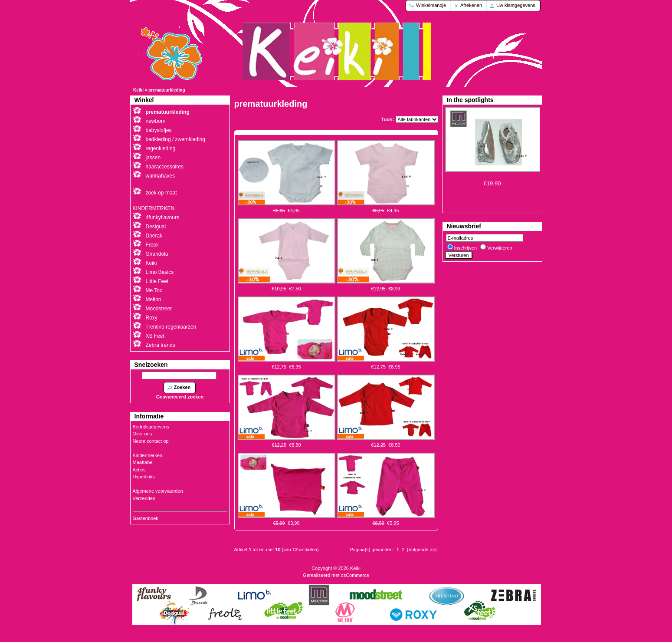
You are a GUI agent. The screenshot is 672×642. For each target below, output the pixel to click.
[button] (428, 6)
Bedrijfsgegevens (151, 427)
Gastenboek (146, 518)
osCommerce (355, 575)
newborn (156, 121)
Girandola (157, 254)
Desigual (156, 227)
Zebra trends (161, 345)
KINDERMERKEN (154, 208)
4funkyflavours (162, 217)
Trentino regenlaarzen (171, 327)
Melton (154, 300)
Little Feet (157, 281)
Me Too (154, 290)
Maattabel (143, 462)
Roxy (152, 318)
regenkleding (161, 148)
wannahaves (160, 176)
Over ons (143, 434)
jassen (153, 158)
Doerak (154, 236)
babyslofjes (159, 130)
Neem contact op (151, 441)
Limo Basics (160, 272)
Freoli (152, 245)
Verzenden (144, 498)
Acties (139, 470)
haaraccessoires (165, 167)
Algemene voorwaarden (158, 491)
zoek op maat (161, 193)
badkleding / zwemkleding (175, 139)
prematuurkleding (167, 90)
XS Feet (155, 336)
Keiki (138, 90)
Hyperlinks (144, 477)
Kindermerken (148, 455)
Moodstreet (159, 309)
